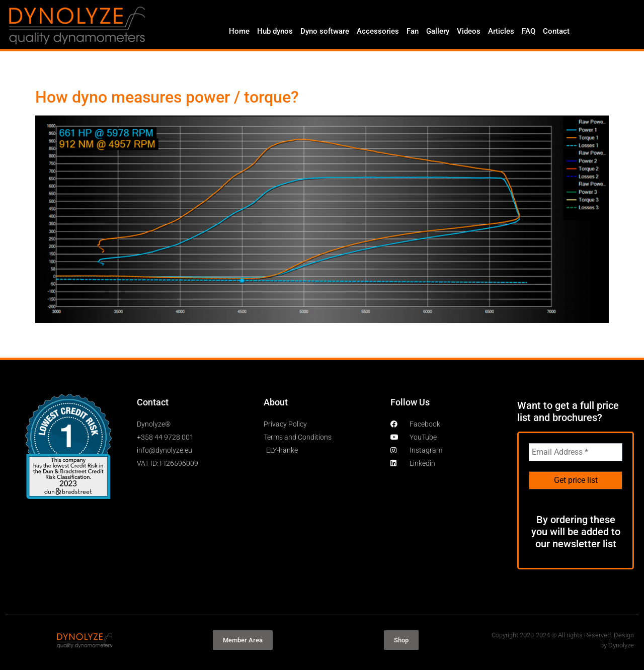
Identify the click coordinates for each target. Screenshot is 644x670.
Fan (413, 31)
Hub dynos (275, 31)
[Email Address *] (576, 452)
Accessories (378, 31)
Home (239, 31)
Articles (501, 31)
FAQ (529, 31)
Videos (469, 31)
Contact (556, 31)
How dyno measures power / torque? (167, 97)
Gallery (438, 31)
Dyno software (325, 31)
